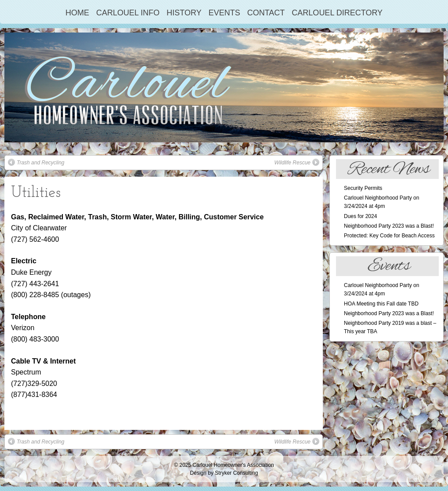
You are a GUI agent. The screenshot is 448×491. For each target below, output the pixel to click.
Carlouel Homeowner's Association (233, 465)
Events (224, 13)
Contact (266, 13)
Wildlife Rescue (297, 162)
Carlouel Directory (337, 13)
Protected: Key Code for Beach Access (389, 236)
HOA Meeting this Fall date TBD (381, 304)
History (184, 13)
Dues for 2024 (360, 216)
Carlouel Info (128, 13)
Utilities (36, 193)
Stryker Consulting (236, 473)
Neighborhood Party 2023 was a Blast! (389, 226)
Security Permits (363, 188)
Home (77, 13)
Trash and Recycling (36, 162)
